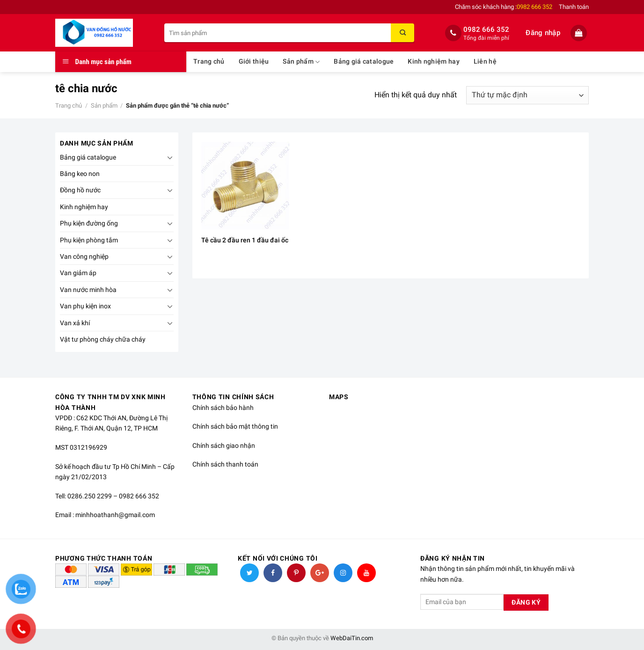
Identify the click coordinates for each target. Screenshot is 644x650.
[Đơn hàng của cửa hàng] (527, 95)
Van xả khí (75, 323)
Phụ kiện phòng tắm (89, 240)
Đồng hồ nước (80, 190)
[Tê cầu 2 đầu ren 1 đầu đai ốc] (245, 186)
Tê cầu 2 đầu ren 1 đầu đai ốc (245, 240)
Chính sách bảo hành (223, 408)
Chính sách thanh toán (225, 464)
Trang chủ (209, 62)
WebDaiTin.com (352, 638)
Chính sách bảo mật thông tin (235, 426)
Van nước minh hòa (88, 290)
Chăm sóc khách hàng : (504, 7)
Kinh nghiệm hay (433, 62)
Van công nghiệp (84, 256)
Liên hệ (485, 62)
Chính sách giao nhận (224, 446)
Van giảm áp (78, 273)
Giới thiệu (254, 62)
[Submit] (402, 33)
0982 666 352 (486, 29)
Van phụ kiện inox (85, 306)
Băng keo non (80, 174)
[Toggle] (170, 157)
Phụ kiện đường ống (89, 223)
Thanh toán (574, 7)
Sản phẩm (301, 62)
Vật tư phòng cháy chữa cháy (103, 339)
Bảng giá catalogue (364, 62)
